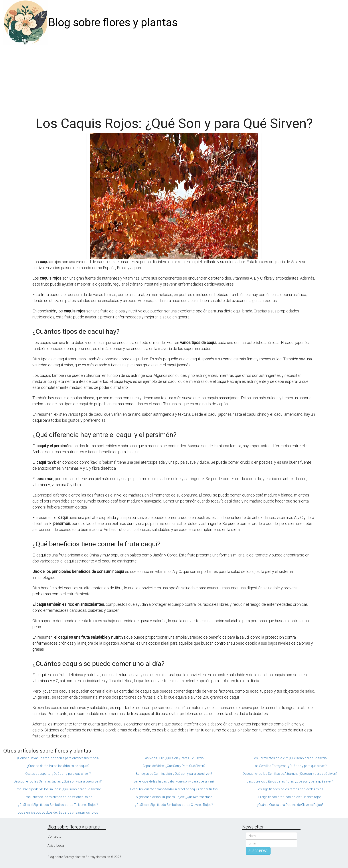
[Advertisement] (174, 78)
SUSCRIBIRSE (258, 851)
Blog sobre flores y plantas (113, 22)
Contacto (54, 836)
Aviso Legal (56, 846)
